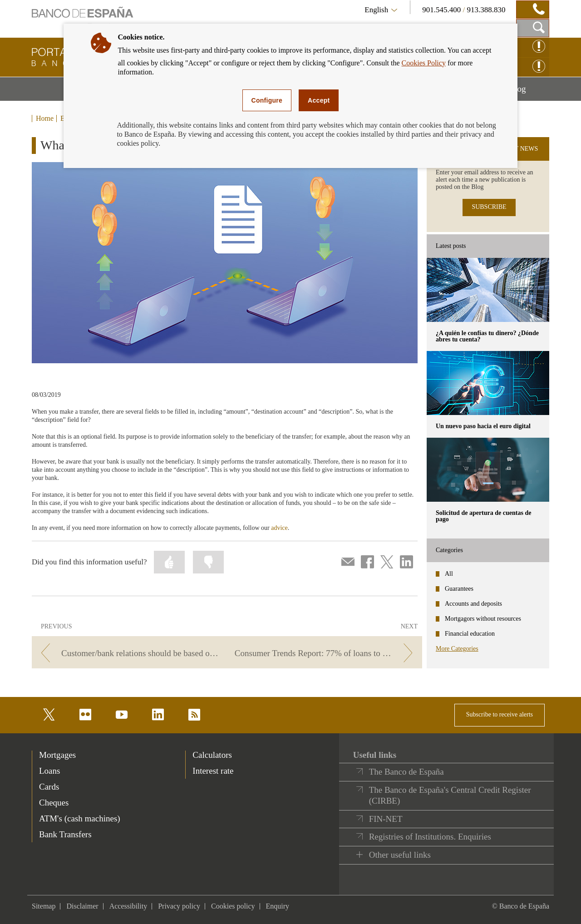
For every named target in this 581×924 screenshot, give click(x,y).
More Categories (457, 649)
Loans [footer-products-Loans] (49, 771)
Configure (267, 100)
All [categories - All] (449, 574)
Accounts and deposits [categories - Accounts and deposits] (473, 604)
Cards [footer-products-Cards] (49, 787)
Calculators (212, 755)
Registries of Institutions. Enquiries (430, 837)
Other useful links (400, 855)
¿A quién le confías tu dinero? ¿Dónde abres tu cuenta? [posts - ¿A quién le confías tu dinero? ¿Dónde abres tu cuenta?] (487, 336)
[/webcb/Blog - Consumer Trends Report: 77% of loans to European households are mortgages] (326, 653)
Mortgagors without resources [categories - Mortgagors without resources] (483, 619)
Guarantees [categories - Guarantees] (459, 589)
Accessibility (128, 906)
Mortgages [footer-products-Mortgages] (57, 755)
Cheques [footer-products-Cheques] (54, 803)
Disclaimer (82, 906)
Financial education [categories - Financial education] (470, 634)
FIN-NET (386, 819)
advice (279, 528)
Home (45, 119)
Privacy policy (179, 906)
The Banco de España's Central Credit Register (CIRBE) (450, 795)
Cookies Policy (424, 63)
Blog (529, 92)
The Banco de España (406, 772)
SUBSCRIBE (489, 207)
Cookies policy (233, 906)
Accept (319, 100)
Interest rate (213, 771)
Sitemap (44, 906)
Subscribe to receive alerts (500, 714)
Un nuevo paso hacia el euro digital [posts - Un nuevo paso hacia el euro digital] (483, 426)
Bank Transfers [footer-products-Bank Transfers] (65, 834)
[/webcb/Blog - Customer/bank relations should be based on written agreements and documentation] (128, 653)
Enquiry (278, 906)
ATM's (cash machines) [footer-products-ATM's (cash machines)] (80, 818)
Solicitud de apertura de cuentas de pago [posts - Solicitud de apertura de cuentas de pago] (483, 516)
